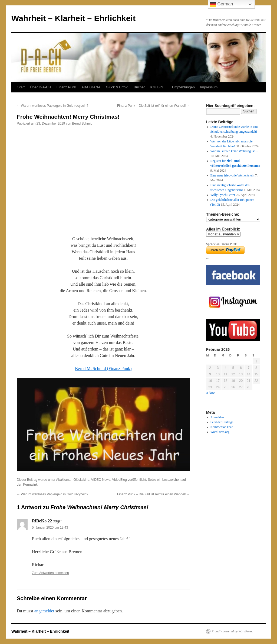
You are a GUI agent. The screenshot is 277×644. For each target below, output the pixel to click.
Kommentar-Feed (222, 427)
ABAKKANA (91, 87)
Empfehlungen (183, 87)
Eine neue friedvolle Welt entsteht (233, 175)
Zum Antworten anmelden (50, 573)
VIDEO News (101, 480)
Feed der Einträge (222, 422)
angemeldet (44, 611)
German (221, 4)
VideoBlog (119, 480)
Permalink (30, 485)
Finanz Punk (66, 87)
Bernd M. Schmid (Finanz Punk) (103, 368)
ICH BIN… (158, 87)
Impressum (209, 87)
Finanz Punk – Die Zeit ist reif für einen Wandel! (154, 106)
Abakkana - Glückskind (73, 480)
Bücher (139, 87)
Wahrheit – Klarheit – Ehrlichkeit (73, 18)
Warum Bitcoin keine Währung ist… (234, 151)
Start (21, 87)
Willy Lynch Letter (223, 195)
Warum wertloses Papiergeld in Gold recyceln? (52, 106)
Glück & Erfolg (117, 87)
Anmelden (217, 417)
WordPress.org (220, 432)
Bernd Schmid (82, 124)
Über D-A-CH (40, 87)
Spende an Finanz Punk (221, 244)
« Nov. (211, 393)
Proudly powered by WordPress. (232, 631)
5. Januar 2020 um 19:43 (50, 528)
